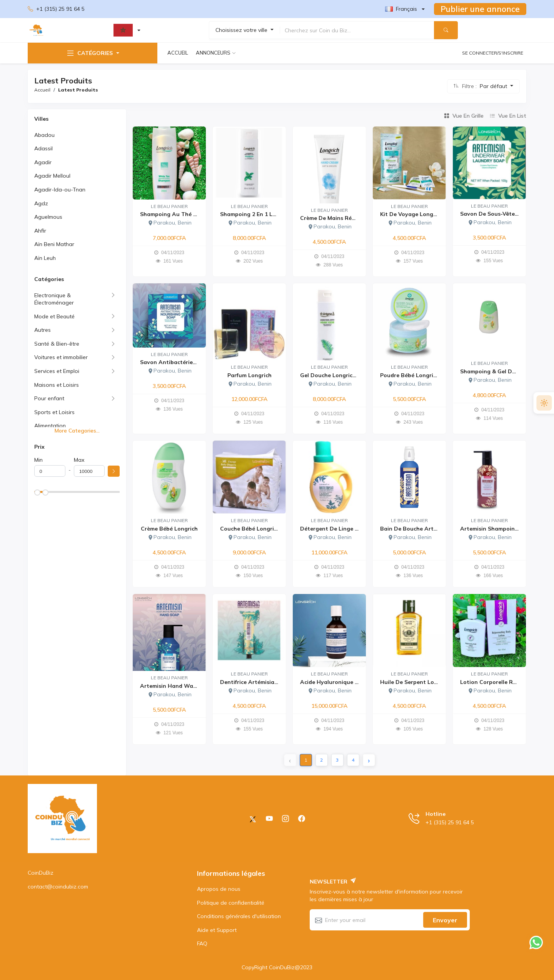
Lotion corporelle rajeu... (495, 682)
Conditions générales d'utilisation (239, 916)
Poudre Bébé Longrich (410, 375)
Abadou (44, 135)
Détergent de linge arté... (336, 529)
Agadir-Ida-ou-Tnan (60, 190)
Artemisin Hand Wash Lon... (178, 686)
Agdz (41, 203)
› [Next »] (369, 760)
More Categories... (77, 431)
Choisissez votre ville (242, 30)
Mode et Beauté (54, 316)
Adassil (43, 148)
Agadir (43, 162)
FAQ (202, 943)
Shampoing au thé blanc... (176, 214)
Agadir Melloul (52, 176)
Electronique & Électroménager (54, 299)
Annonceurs (213, 53)
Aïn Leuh (45, 258)
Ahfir (40, 231)
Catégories (89, 53)
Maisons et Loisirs (57, 385)
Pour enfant (49, 398)
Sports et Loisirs (54, 412)
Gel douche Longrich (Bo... (336, 375)
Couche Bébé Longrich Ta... (257, 529)
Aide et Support (217, 930)
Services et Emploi (57, 371)
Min (38, 460)
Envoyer (445, 920)
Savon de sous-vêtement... (497, 214)
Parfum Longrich (249, 375)
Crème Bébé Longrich (169, 529)
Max (79, 460)
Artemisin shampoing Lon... (497, 529)
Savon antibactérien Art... (176, 362)
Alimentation (50, 426)
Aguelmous (48, 217)
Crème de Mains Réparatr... (337, 218)
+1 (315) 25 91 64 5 (56, 9)
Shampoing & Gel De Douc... (498, 371)
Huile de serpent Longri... (415, 682)
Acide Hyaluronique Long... (336, 682)
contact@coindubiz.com (58, 887)
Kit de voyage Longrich (412, 214)
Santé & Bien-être (57, 344)
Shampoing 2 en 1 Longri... (256, 214)
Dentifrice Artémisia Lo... (254, 682)
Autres (43, 330)
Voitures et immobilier (61, 357)
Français (401, 9)
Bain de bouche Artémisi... (416, 529)
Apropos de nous (219, 889)
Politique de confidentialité (231, 903)
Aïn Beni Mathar (54, 244)
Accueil (178, 53)
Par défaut (494, 86)
